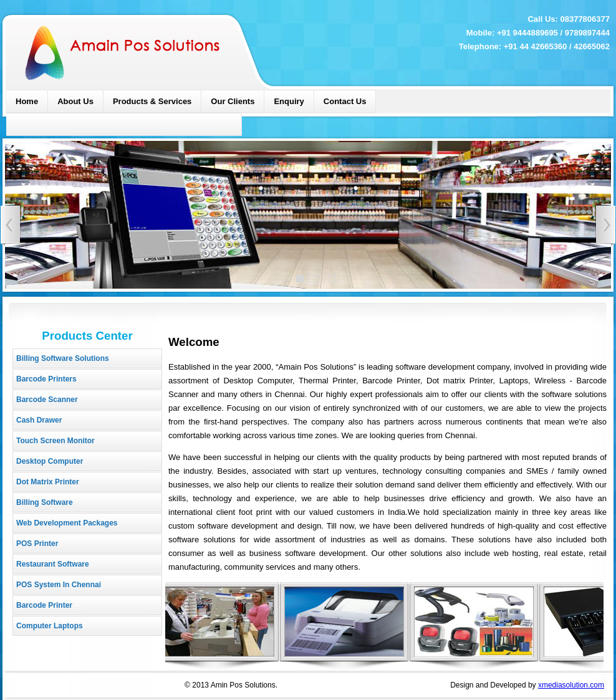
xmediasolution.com (571, 685)
